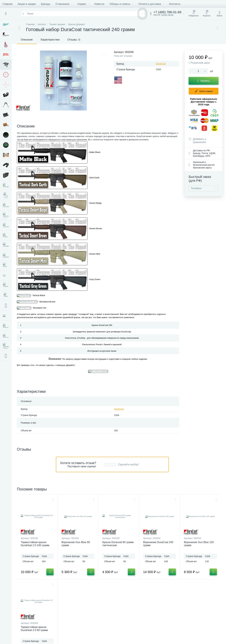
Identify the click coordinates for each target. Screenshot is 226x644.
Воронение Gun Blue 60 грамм (76, 544)
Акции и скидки (27, 4)
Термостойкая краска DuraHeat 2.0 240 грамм (35, 544)
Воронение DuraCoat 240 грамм (158, 544)
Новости (99, 4)
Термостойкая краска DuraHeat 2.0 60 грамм (34, 629)
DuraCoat (161, 64)
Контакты (175, 4)
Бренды (46, 4)
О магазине (64, 4)
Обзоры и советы (121, 4)
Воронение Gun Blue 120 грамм (199, 544)
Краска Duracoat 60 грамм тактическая (118, 544)
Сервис (83, 4)
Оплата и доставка (151, 4)
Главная (8, 4)
